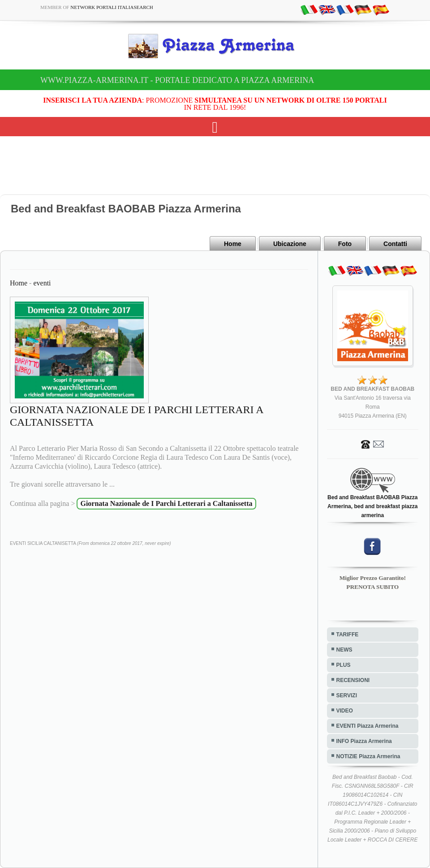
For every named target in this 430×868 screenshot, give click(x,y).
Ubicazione (290, 244)
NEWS (344, 650)
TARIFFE (348, 635)
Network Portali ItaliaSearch (112, 7)
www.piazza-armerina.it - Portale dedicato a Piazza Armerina (177, 80)
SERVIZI (347, 695)
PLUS (344, 665)
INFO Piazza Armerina (364, 741)
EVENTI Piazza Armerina (368, 726)
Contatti (395, 244)
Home (233, 244)
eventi (42, 283)
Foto (345, 244)
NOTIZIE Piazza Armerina (368, 756)
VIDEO (345, 711)
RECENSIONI (353, 680)
